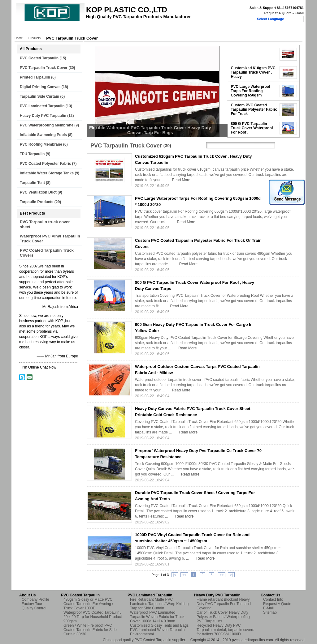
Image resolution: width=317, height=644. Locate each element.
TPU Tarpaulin (32, 154)
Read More (181, 180)
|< (175, 575)
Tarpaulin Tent (32, 183)
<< (184, 575)
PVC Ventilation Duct (38, 192)
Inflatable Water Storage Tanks (47, 173)
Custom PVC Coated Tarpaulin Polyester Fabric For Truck (254, 109)
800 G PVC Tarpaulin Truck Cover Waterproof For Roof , (252, 128)
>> (222, 575)
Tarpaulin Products (37, 202)
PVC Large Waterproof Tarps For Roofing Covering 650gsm (251, 91)
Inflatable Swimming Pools (43, 135)
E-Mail (268, 608)
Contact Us (163, 30)
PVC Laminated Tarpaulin (42, 106)
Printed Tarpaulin (35, 77)
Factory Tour (100, 30)
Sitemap (270, 612)
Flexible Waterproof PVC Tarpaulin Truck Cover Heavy (253, 54)
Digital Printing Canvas (40, 87)
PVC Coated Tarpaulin (39, 58)
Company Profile (35, 599)
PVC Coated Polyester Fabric (45, 164)
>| (231, 575)
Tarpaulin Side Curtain (39, 96)
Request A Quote (278, 13)
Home (27, 30)
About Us (73, 30)
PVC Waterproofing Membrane (47, 125)
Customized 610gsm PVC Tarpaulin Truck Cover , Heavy (253, 72)
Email (299, 13)
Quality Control (132, 30)
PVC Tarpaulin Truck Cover (44, 68)
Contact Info (273, 599)
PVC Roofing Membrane (41, 144)
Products (48, 30)
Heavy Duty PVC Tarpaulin (43, 116)
